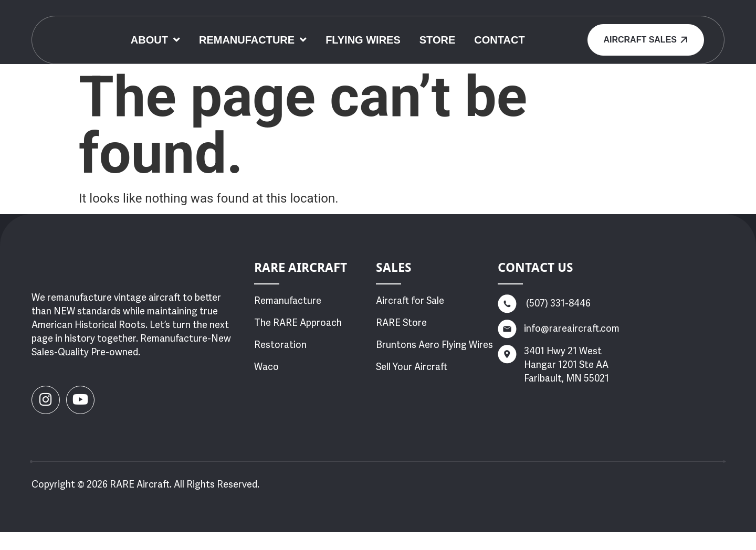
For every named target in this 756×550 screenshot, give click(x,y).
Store (531, 34)
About (248, 34)
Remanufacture (346, 34)
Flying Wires (456, 34)
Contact (395, 54)
